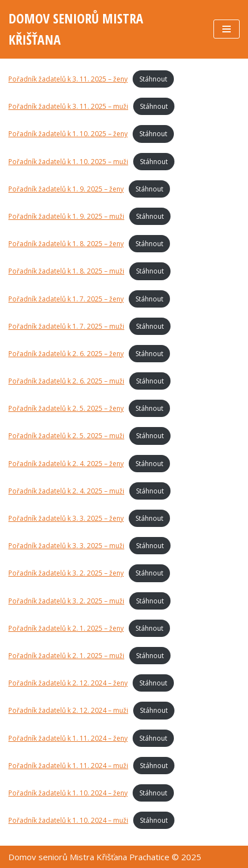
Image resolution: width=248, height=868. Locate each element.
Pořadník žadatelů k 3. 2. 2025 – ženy (66, 573)
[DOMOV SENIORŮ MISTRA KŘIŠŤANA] (103, 29)
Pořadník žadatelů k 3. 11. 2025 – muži (68, 106)
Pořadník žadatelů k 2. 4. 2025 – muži (66, 491)
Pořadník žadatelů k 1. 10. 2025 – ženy (68, 134)
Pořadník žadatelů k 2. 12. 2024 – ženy (68, 683)
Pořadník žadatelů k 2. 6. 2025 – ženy (66, 354)
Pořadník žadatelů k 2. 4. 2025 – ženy (66, 464)
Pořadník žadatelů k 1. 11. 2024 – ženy (68, 738)
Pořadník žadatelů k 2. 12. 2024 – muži (68, 710)
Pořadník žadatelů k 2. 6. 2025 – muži (66, 381)
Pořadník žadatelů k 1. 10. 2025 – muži (68, 162)
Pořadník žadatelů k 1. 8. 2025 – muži (66, 271)
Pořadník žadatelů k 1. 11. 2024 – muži (68, 766)
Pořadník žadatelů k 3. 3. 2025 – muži (66, 546)
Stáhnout (153, 79)
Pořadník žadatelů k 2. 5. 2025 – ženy (66, 408)
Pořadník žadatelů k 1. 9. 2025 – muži (66, 216)
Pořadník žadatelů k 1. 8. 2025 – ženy (66, 244)
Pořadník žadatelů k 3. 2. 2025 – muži (66, 601)
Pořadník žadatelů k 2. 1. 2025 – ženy (66, 628)
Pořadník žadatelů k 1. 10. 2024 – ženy (68, 793)
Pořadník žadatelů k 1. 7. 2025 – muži (66, 326)
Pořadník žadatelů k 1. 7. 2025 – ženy (66, 299)
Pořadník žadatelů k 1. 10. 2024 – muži (68, 820)
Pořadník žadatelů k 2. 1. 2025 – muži (66, 656)
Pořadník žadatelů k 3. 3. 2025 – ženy (66, 518)
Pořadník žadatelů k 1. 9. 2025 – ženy (66, 189)
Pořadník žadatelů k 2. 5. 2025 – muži (66, 436)
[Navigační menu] (227, 29)
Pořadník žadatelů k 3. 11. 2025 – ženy (68, 79)
